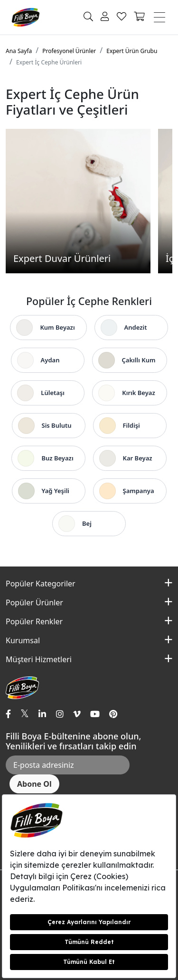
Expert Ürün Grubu (132, 51)
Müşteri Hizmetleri (39, 659)
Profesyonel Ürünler (69, 51)
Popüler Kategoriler (41, 584)
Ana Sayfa (19, 51)
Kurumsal (23, 640)
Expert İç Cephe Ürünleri (49, 62)
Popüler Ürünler (34, 602)
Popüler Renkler (34, 621)
